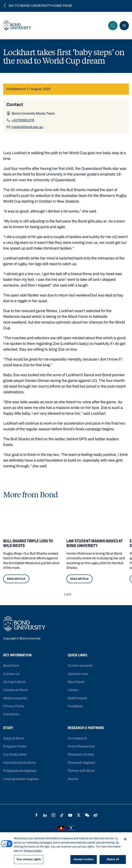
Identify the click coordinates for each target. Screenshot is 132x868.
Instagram (53, 815)
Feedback (75, 706)
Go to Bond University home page (40, 6)
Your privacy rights (29, 859)
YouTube (70, 815)
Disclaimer (11, 714)
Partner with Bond (81, 771)
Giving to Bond (14, 682)
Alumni (73, 779)
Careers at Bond (15, 690)
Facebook (36, 815)
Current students (80, 666)
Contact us (11, 674)
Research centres (81, 754)
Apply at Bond (14, 738)
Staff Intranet (77, 698)
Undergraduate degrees (21, 779)
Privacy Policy (14, 706)
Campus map (78, 674)
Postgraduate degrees (20, 771)
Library (73, 690)
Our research (77, 738)
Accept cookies (84, 859)
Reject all (113, 859)
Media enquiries (15, 698)
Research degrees (81, 763)
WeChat (87, 815)
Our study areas (15, 754)
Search (114, 26)
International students (20, 763)
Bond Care (11, 666)
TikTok (62, 815)
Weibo (96, 815)
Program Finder (15, 746)
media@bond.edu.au (27, 127)
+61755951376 (23, 120)
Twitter (79, 815)
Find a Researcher (81, 746)
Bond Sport (76, 682)
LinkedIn (45, 815)
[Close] (125, 839)
